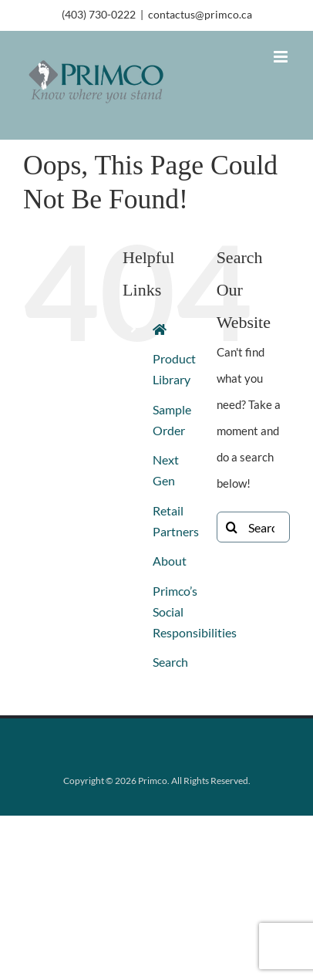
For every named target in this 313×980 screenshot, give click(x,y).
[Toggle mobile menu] (282, 57)
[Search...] (253, 527)
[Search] (232, 527)
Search (170, 662)
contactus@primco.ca (200, 14)
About (170, 561)
